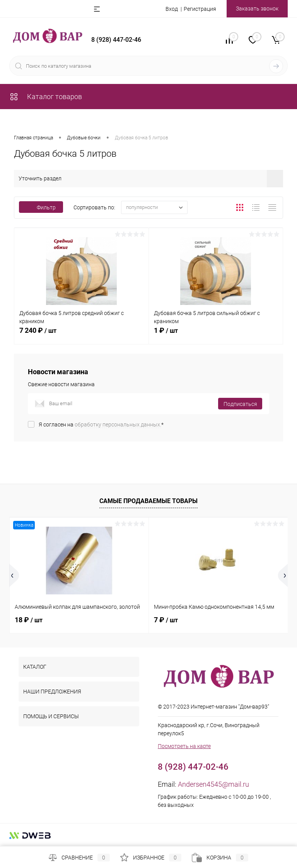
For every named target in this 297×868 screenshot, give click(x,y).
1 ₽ (216, 335)
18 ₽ (29, 620)
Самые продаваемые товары (148, 501)
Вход (172, 9)
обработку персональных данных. (118, 425)
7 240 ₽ (81, 335)
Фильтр (41, 207)
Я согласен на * (101, 425)
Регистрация (200, 9)
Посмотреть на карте (184, 746)
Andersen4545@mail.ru (213, 784)
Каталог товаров (46, 97)
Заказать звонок (257, 9)
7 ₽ (166, 620)
